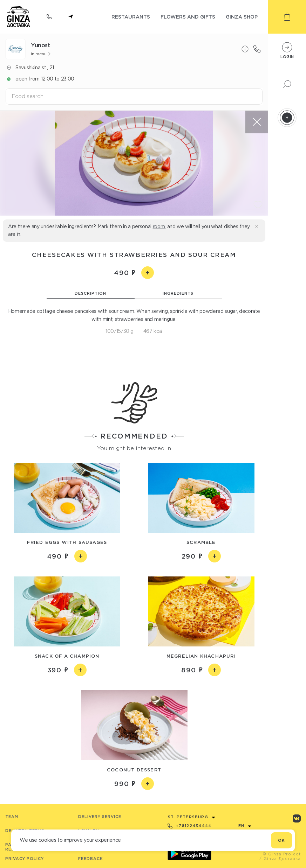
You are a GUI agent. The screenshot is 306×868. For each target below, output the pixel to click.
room (159, 226)
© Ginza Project (282, 854)
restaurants (131, 17)
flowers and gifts (188, 17)
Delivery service (100, 817)
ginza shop (242, 17)
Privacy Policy (25, 859)
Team (12, 817)
